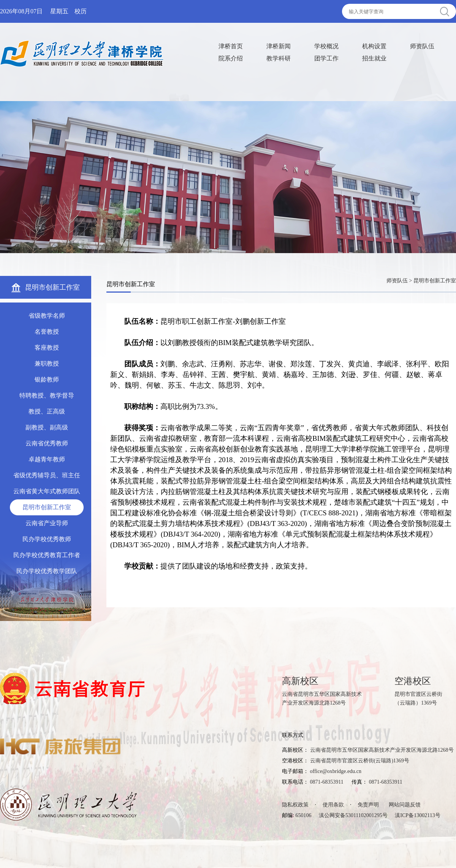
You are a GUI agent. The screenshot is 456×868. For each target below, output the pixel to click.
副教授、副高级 (47, 427)
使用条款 (333, 805)
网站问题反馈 (405, 805)
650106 (303, 815)
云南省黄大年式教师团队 (47, 491)
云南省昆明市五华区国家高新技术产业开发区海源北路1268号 (382, 750)
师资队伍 (422, 46)
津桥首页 (231, 46)
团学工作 (326, 58)
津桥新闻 (279, 46)
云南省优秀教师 (47, 443)
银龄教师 (47, 379)
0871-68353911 (327, 782)
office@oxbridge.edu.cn (336, 771)
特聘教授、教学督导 (47, 395)
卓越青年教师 (47, 459)
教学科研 (279, 58)
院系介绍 (231, 58)
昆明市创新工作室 (47, 507)
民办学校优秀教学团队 (47, 571)
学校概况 (326, 46)
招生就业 (374, 58)
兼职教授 (47, 364)
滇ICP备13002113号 (417, 815)
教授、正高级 (47, 411)
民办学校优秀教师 (47, 539)
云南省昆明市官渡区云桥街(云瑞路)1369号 (360, 761)
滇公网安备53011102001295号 (353, 815)
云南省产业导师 (47, 523)
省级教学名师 (47, 316)
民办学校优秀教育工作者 (47, 555)
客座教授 (47, 348)
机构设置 (374, 46)
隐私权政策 (295, 805)
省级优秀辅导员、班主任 (47, 475)
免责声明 (368, 805)
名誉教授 (47, 332)
